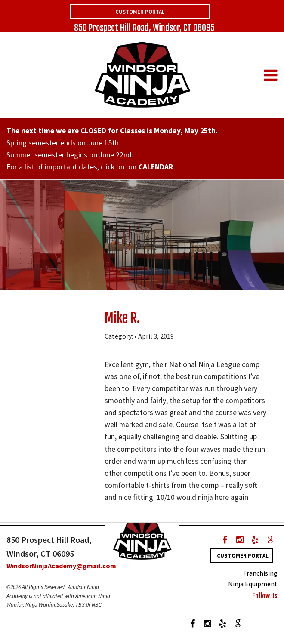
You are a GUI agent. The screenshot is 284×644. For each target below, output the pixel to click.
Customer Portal (140, 12)
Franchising (260, 573)
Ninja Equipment (253, 584)
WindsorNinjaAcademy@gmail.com (61, 566)
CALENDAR (156, 167)
